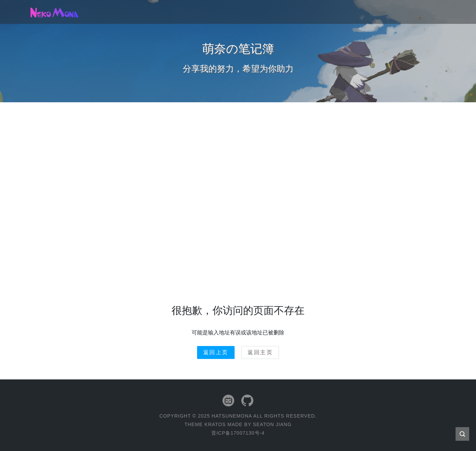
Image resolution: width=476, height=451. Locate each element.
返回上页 (216, 352)
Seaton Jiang (272, 424)
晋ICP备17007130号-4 (238, 433)
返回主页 (260, 352)
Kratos (215, 424)
